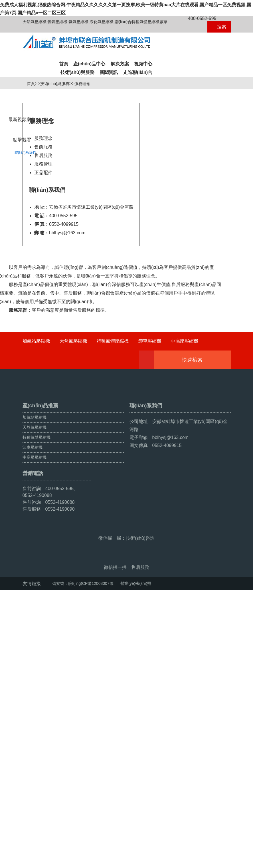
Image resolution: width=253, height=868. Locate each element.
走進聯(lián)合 (138, 72)
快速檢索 (201, 392)
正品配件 (43, 205)
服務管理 (43, 197)
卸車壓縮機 (150, 373)
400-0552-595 (199, 18)
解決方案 (120, 64)
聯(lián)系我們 (25, 180)
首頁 (64, 64)
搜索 (219, 27)
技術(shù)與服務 (77, 72)
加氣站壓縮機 (36, 373)
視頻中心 (143, 64)
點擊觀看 (22, 167)
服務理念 (85, 116)
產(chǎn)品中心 (89, 64)
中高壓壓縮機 (185, 373)
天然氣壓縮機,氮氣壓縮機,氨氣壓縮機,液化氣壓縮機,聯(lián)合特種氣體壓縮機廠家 (95, 22)
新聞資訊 (109, 72)
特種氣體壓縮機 (113, 373)
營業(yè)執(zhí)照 (136, 849)
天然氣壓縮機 (73, 373)
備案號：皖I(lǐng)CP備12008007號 (83, 849)
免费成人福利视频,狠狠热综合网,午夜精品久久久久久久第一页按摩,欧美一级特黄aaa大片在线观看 (99, 865)
